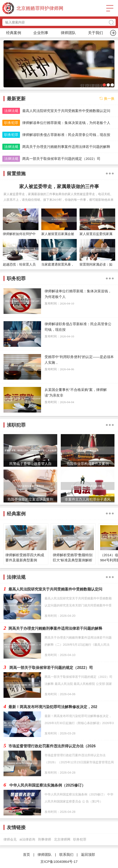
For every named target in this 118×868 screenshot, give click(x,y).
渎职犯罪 (95, 33)
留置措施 (68, 33)
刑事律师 (45, 839)
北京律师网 (62, 839)
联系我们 (66, 854)
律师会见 (10, 839)
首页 (14, 33)
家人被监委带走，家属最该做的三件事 (59, 186)
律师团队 (45, 854)
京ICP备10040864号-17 (59, 862)
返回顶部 (88, 854)
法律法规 (11, 111)
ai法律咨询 (27, 839)
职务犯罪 (41, 33)
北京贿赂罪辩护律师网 (40, 8)
